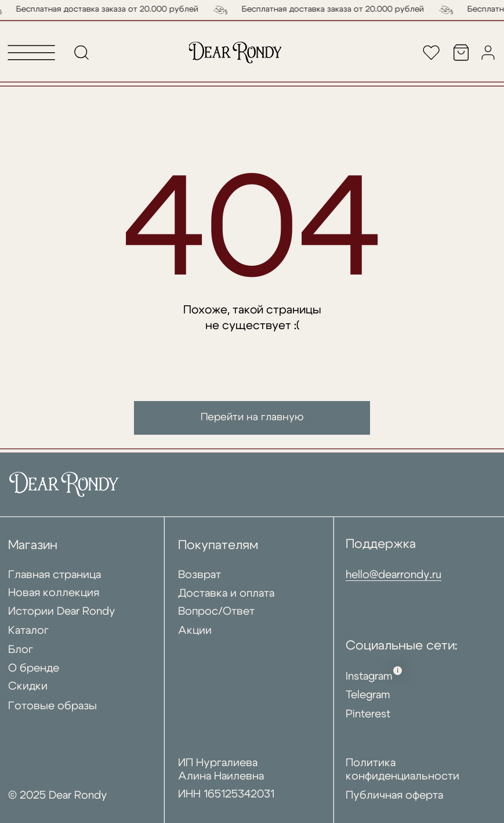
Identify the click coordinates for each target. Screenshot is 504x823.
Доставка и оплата (226, 593)
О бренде (34, 668)
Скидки (28, 686)
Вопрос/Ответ (216, 611)
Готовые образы (52, 706)
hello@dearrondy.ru (394, 575)
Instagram (369, 676)
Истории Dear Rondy (62, 611)
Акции (195, 631)
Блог (21, 650)
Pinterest (368, 714)
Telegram (368, 695)
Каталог (28, 631)
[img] (235, 53)
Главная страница (55, 575)
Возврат (200, 575)
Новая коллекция (54, 593)
